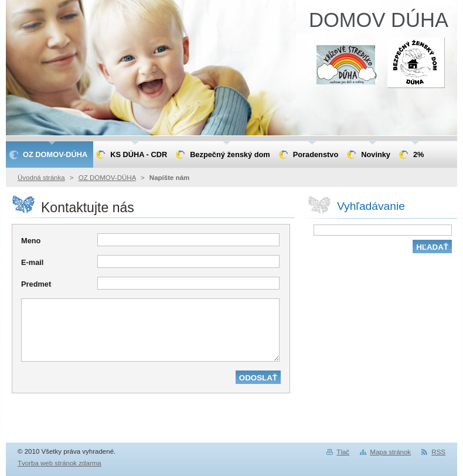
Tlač (343, 452)
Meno (31, 241)
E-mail (32, 262)
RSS (438, 452)
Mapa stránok (390, 452)
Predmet (36, 284)
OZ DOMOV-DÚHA (107, 178)
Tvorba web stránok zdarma (59, 463)
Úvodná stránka (41, 178)
